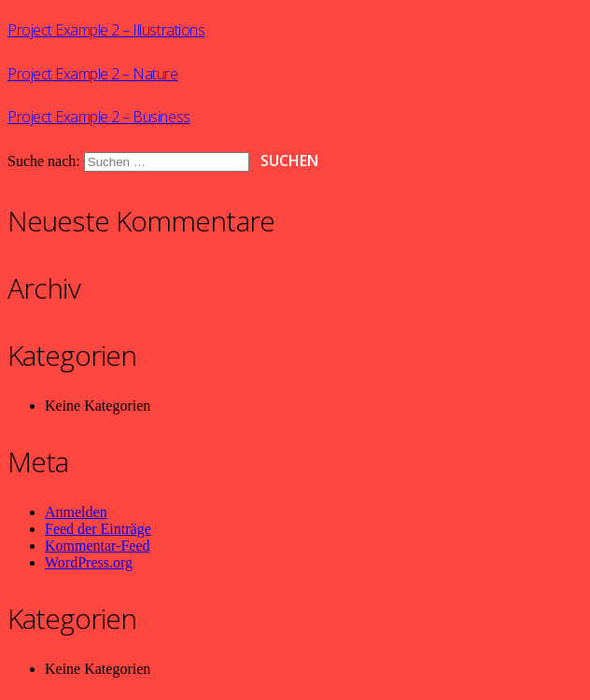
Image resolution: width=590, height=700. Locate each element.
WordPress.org (89, 562)
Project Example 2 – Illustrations (106, 30)
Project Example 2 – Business (99, 117)
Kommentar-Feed (98, 546)
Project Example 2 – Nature (93, 74)
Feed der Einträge (98, 529)
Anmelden (76, 512)
